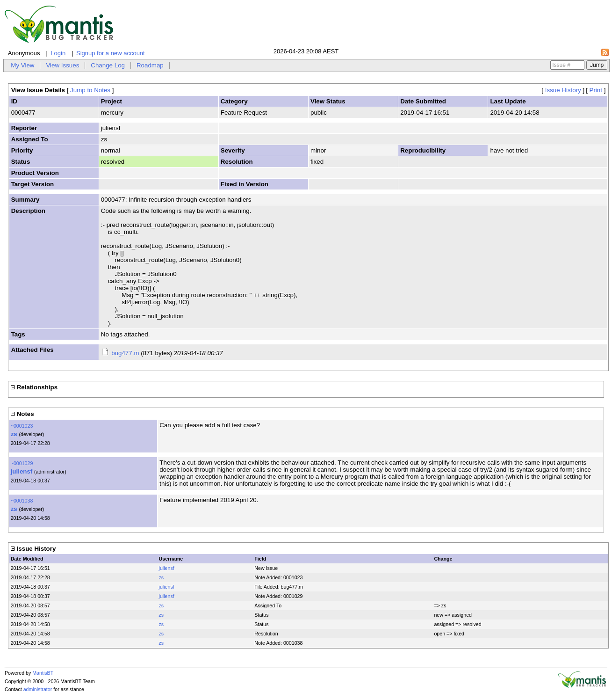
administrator (38, 689)
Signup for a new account (111, 53)
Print (596, 90)
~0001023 (22, 426)
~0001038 (22, 501)
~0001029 (22, 463)
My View (22, 65)
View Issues (62, 65)
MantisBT (43, 673)
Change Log (108, 65)
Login (58, 53)
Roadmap (150, 65)
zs (14, 434)
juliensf (22, 471)
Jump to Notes (90, 90)
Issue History (563, 90)
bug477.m (125, 353)
